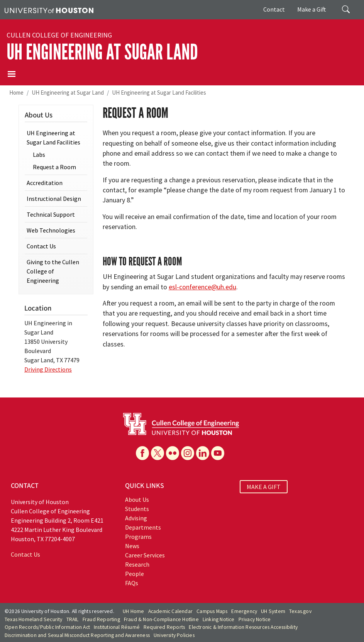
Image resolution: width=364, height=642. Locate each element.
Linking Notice (219, 619)
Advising (136, 518)
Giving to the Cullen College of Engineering (53, 271)
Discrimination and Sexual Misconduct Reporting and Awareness (77, 635)
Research (137, 564)
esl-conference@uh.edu (202, 287)
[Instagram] (188, 453)
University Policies (174, 635)
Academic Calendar (170, 611)
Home (16, 93)
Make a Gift (312, 9)
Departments (143, 527)
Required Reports (164, 627)
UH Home (133, 611)
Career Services (145, 555)
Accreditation (45, 183)
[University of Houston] (49, 10)
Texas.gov (300, 611)
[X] (157, 453)
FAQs (132, 583)
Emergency (244, 611)
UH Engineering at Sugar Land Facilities (159, 93)
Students (137, 509)
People (135, 574)
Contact (274, 9)
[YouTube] (218, 453)
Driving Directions (48, 369)
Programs (138, 537)
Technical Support (51, 214)
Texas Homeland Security (34, 619)
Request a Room (54, 167)
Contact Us (41, 246)
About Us (137, 499)
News (132, 546)
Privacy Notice (255, 619)
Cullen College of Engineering (59, 35)
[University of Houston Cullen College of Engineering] (181, 423)
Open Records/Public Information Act (47, 627)
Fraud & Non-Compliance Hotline (161, 619)
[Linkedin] (203, 453)
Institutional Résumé (117, 627)
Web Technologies (51, 230)
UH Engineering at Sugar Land (102, 52)
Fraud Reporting (101, 619)
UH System (273, 611)
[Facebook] (142, 453)
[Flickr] (173, 453)
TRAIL (73, 619)
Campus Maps (212, 611)
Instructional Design (54, 199)
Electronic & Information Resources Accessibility (243, 627)
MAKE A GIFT (264, 487)
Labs (39, 155)
